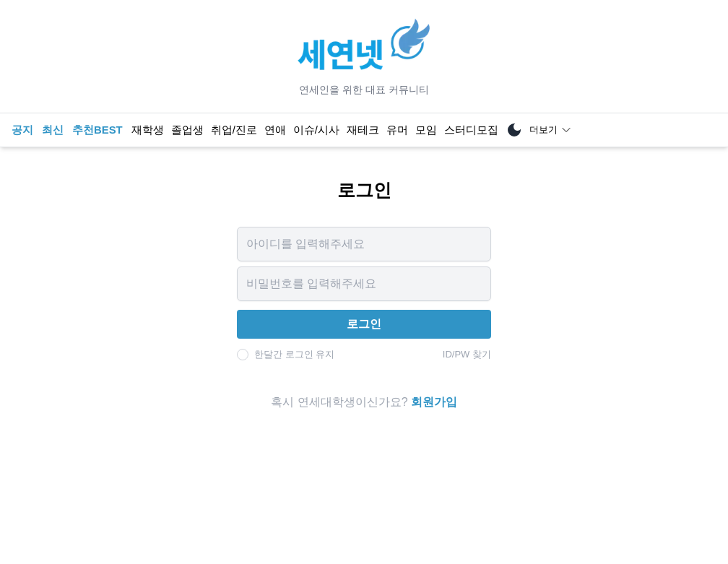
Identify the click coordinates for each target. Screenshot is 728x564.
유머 (397, 130)
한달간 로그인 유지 (294, 354)
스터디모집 (471, 130)
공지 (22, 130)
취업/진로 (234, 130)
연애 (275, 130)
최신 (53, 130)
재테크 (363, 130)
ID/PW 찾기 (467, 354)
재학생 (148, 130)
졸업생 (187, 130)
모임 (426, 130)
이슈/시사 (316, 130)
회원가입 (434, 402)
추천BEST (97, 130)
